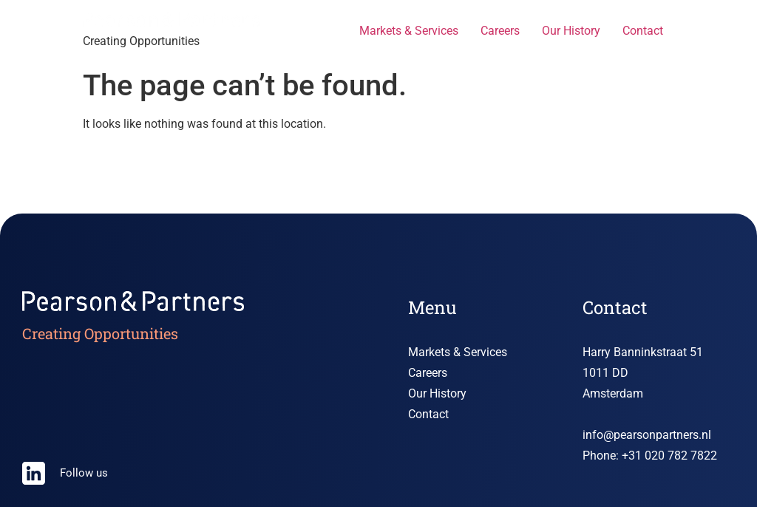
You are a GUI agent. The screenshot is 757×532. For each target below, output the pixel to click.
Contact (643, 31)
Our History (571, 31)
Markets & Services (409, 31)
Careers (500, 31)
